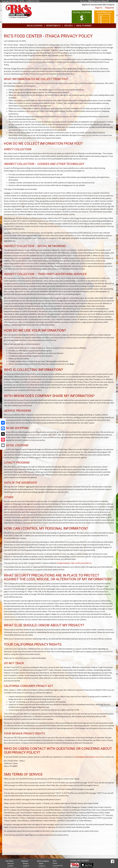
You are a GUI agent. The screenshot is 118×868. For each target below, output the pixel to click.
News (55, 861)
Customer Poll (58, 866)
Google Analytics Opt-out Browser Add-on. (74, 563)
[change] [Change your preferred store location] (113, 1)
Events (55, 863)
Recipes (69, 26)
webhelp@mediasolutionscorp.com (89, 757)
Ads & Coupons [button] (35, 26)
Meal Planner (84, 26)
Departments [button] (53, 26)
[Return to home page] (19, 11)
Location (10, 866)
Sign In (99, 7)
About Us (11, 863)
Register (110, 7)
